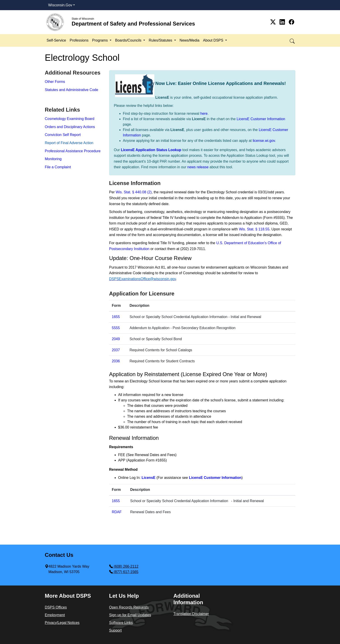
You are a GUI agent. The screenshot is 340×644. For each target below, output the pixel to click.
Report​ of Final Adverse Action (69, 143)
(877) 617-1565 (124, 572)
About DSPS (214, 40)
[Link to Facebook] (291, 22)
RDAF (117, 512)
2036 (116, 361)
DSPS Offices (56, 607)
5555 (116, 328)
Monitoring (53, 159)
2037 (116, 350)
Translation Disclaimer (191, 614)
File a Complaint (58, 167)
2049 (116, 339)
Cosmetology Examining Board (70, 119)
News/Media (190, 40)
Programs (100, 40)
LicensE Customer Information (261, 119)
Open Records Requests (129, 607)
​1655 (116, 501)
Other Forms (55, 82)
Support (116, 630)
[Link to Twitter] (274, 22)
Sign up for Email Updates (130, 615)
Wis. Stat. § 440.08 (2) (134, 192)
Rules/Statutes (161, 40)
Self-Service (56, 40)
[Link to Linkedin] (283, 22)
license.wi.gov (264, 141)
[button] (293, 40)
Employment (55, 615)
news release (198, 167)
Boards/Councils (129, 40)
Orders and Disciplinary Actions (70, 127)
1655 (116, 317)
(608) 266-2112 (124, 566)
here (204, 114)
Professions (79, 40)
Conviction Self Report (63, 135)
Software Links (121, 623)
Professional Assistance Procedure (73, 151)
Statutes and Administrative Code (72, 90)
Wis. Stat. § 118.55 (254, 229)
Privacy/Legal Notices (62, 623)
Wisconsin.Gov (60, 5)
